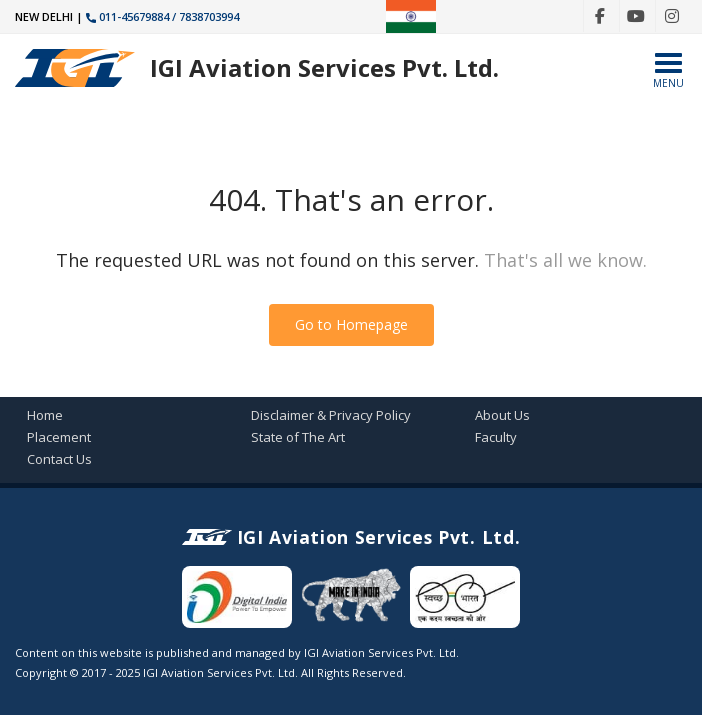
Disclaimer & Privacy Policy (331, 415)
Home (45, 415)
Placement (59, 437)
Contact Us (59, 459)
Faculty (496, 437)
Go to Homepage (351, 324)
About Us (502, 415)
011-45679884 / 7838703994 (162, 16)
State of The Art (298, 437)
